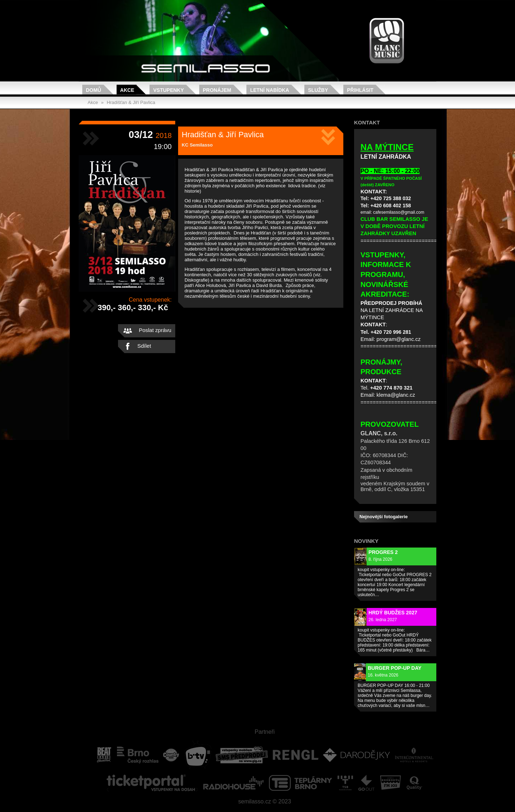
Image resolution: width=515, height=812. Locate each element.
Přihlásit (360, 90)
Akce (127, 90)
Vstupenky (168, 90)
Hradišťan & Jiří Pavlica (131, 102)
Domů (94, 90)
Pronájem (217, 90)
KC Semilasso (197, 145)
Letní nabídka (269, 90)
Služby (318, 90)
